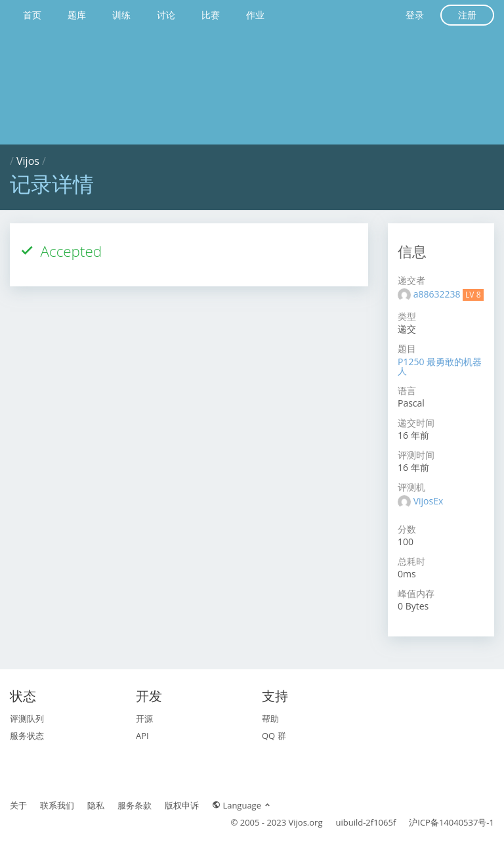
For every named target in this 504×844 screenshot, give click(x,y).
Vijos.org (306, 822)
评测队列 (27, 719)
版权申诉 (182, 805)
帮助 (270, 719)
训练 (121, 15)
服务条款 (135, 805)
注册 (467, 15)
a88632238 (438, 294)
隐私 (96, 805)
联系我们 (57, 805)
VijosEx (429, 501)
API (142, 736)
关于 (18, 805)
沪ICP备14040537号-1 (451, 822)
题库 (77, 15)
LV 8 (473, 295)
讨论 (166, 15)
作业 (255, 15)
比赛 (211, 15)
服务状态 (27, 736)
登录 (415, 15)
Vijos (28, 161)
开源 (144, 719)
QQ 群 (274, 736)
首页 (32, 15)
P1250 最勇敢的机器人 (440, 366)
